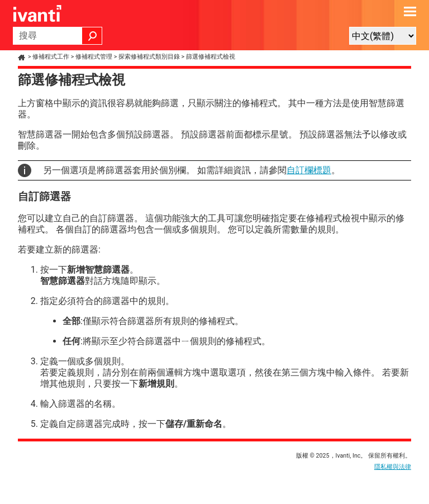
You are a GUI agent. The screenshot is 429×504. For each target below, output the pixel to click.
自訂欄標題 (309, 170)
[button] (92, 36)
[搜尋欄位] (58, 36)
